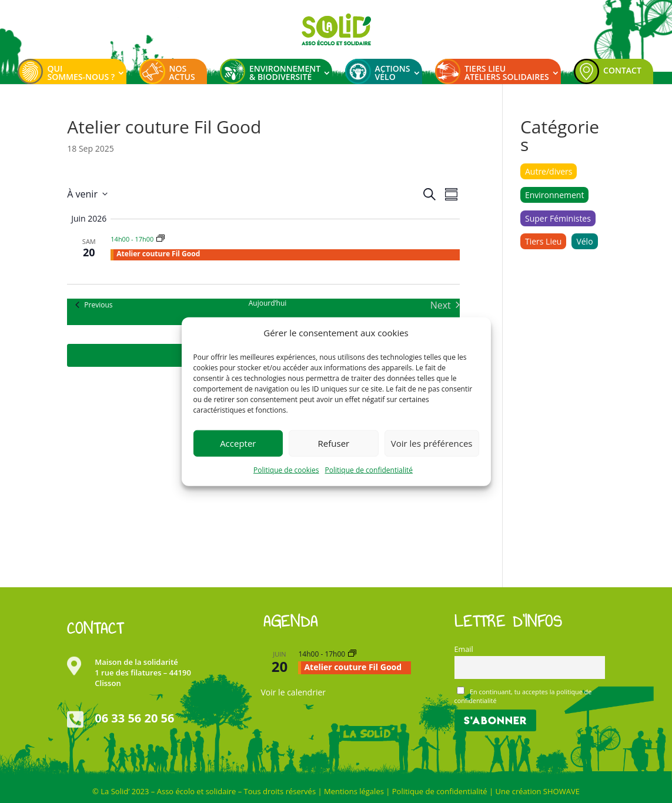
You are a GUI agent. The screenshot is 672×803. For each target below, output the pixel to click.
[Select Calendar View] (451, 194)
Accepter (238, 443)
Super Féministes (558, 218)
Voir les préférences (432, 443)
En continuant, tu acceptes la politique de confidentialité (523, 696)
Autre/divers (549, 171)
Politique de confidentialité (369, 470)
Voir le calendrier (293, 692)
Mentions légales (354, 791)
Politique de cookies (286, 470)
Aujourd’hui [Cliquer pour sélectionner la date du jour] (268, 303)
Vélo (584, 241)
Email (464, 649)
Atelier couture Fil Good (158, 254)
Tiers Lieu (543, 241)
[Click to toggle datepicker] (87, 194)
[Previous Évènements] (94, 305)
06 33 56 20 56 (134, 718)
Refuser (334, 443)
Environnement (554, 195)
